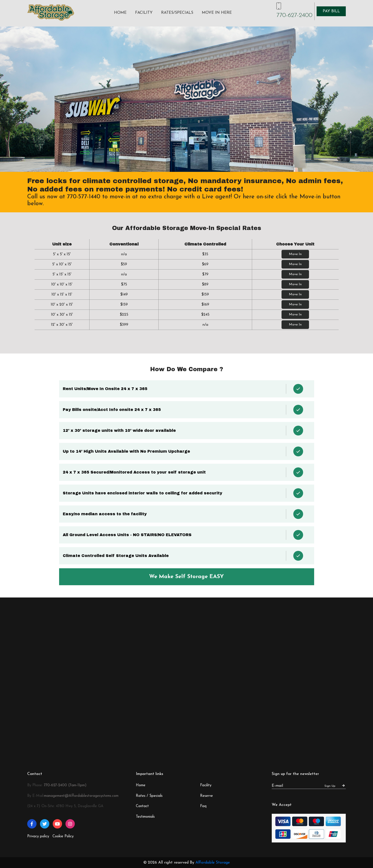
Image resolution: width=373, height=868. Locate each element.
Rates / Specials (149, 796)
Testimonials (145, 817)
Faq (203, 806)
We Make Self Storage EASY (186, 577)
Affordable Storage (213, 863)
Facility (144, 13)
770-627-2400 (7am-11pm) (65, 785)
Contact (142, 806)
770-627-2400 (294, 15)
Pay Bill (331, 11)
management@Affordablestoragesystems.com (81, 796)
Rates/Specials (177, 13)
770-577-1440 (84, 197)
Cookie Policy (63, 836)
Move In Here (217, 13)
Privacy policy (38, 836)
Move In (295, 254)
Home (120, 13)
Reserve (206, 796)
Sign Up (335, 786)
